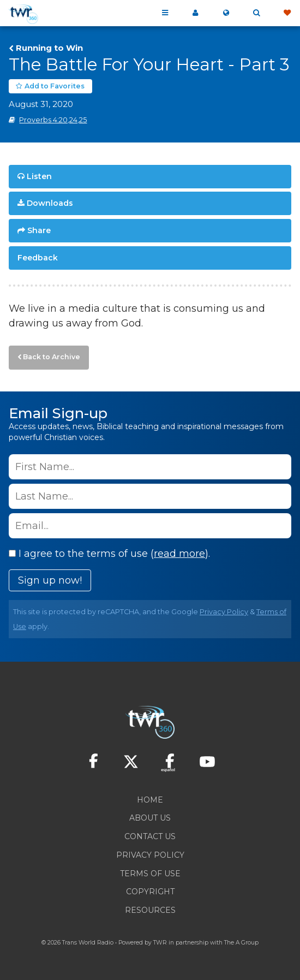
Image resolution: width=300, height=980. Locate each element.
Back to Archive (52, 357)
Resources (150, 910)
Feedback (38, 258)
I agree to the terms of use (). (109, 554)
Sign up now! (50, 580)
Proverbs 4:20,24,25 (53, 120)
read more (179, 554)
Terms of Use (150, 874)
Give (287, 13)
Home (150, 800)
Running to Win (49, 48)
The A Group (241, 943)
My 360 (195, 13)
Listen (39, 176)
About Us (150, 818)
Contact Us (150, 836)
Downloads (50, 203)
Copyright (150, 892)
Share (39, 230)
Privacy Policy (224, 612)
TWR (160, 943)
